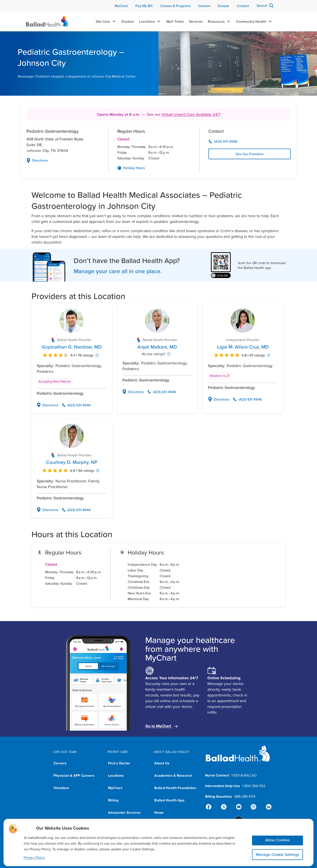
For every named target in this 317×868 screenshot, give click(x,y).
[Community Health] (254, 21)
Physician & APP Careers (74, 776)
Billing (113, 800)
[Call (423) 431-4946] (250, 142)
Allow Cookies (277, 840)
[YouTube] (239, 807)
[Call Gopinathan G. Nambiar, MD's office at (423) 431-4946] (76, 405)
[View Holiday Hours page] (154, 168)
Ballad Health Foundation (175, 788)
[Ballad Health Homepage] (47, 21)
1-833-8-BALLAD (244, 775)
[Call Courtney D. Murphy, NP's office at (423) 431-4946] (76, 510)
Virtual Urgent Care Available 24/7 (191, 114)
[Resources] (219, 21)
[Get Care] (106, 21)
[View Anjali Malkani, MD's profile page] (157, 347)
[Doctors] (128, 21)
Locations (116, 776)
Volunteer (61, 788)
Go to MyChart (161, 726)
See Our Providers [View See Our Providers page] (250, 154)
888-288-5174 (245, 796)
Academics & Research (173, 776)
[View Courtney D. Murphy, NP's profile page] (72, 462)
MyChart (115, 788)
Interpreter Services (124, 813)
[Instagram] (253, 807)
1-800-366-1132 (254, 786)
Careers (60, 763)
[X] (225, 807)
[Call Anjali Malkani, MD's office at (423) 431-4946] (162, 392)
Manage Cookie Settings (277, 854)
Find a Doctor (119, 763)
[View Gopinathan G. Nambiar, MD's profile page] (72, 347)
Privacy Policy (34, 857)
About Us (162, 763)
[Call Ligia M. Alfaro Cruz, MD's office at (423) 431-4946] (247, 399)
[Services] (196, 21)
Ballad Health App (169, 800)
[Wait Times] (175, 21)
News (159, 813)
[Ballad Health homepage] (238, 757)
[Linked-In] (267, 807)
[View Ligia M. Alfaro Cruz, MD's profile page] (243, 347)
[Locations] (150, 21)
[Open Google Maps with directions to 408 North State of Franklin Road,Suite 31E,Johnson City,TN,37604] (63, 161)
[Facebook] (210, 807)
